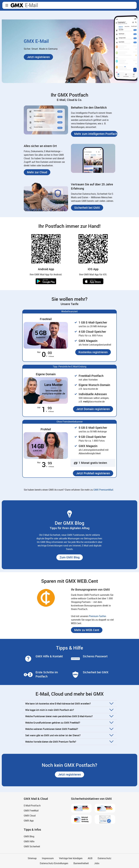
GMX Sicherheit (32, 846)
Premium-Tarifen (97, 616)
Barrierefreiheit (81, 863)
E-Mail (32, 5)
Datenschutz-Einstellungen (54, 863)
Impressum (48, 858)
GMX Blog (29, 836)
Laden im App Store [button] (93, 281)
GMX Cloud (30, 816)
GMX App (29, 821)
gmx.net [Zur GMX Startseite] (17, 5)
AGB (90, 858)
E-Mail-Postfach (32, 806)
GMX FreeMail (31, 811)
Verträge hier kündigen (71, 858)
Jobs (97, 863)
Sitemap (32, 858)
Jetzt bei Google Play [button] (46, 281)
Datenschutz (104, 858)
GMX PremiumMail (103, 490)
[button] (7, 5)
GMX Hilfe (29, 841)
